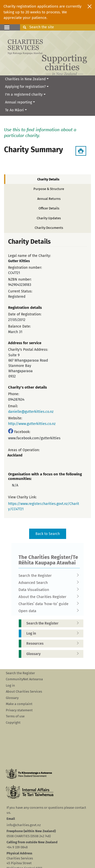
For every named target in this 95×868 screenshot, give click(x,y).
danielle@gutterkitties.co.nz (31, 412)
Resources (54, 644)
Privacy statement (19, 710)
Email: (13, 406)
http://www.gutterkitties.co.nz (32, 424)
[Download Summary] (81, 151)
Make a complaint (19, 704)
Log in (54, 633)
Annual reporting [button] (18, 102)
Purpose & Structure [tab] (49, 189)
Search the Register (48, 576)
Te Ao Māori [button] (14, 110)
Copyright (13, 723)
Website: (15, 418)
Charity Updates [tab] (49, 218)
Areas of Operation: (24, 450)
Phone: (14, 394)
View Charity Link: (22, 497)
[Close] (90, 6)
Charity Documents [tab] (49, 228)
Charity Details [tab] (48, 179)
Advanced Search (48, 583)
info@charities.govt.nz (24, 825)
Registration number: (25, 268)
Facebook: (22, 432)
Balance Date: (19, 326)
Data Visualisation (48, 590)
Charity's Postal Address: (28, 350)
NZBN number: (20, 279)
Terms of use (15, 716)
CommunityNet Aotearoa (24, 679)
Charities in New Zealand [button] (25, 79)
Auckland (15, 455)
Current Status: (20, 291)
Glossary (54, 654)
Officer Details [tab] (49, 208)
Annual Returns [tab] (49, 199)
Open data (48, 611)
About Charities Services (24, 691)
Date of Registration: (25, 314)
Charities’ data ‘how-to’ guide (48, 604)
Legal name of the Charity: (29, 256)
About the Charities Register (48, 597)
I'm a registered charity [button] (24, 94)
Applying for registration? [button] (25, 87)
